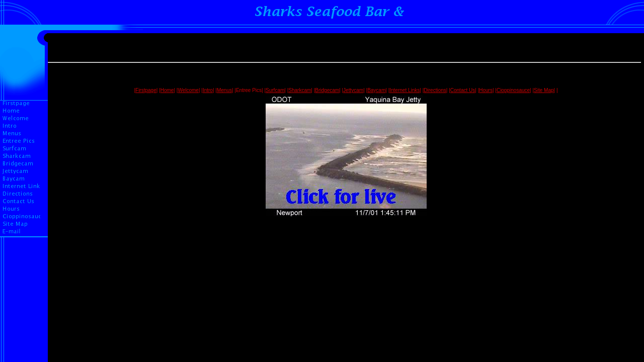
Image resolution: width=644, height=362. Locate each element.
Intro (208, 90)
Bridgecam (327, 90)
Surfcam (275, 90)
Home (167, 90)
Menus (224, 90)
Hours (486, 90)
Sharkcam (300, 90)
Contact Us (463, 90)
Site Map (544, 90)
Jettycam (353, 90)
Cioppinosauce (513, 90)
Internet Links (405, 90)
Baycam (376, 90)
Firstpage (146, 90)
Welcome (188, 90)
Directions (435, 90)
